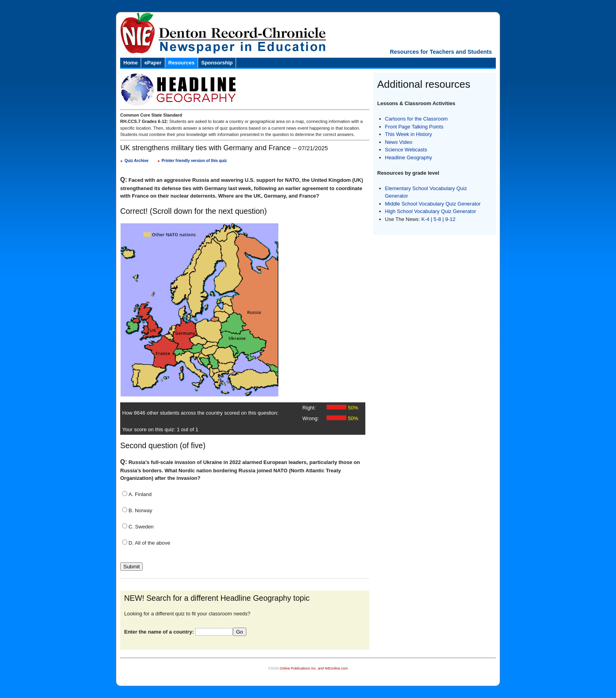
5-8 (438, 219)
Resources (181, 63)
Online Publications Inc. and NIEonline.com (314, 668)
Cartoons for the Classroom (417, 119)
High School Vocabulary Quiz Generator (431, 211)
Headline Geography (409, 158)
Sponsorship (217, 63)
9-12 (450, 219)
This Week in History (409, 134)
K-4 (425, 219)
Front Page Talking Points (414, 127)
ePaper (153, 63)
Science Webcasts (406, 150)
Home (130, 63)
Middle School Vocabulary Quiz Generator (433, 204)
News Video (399, 142)
